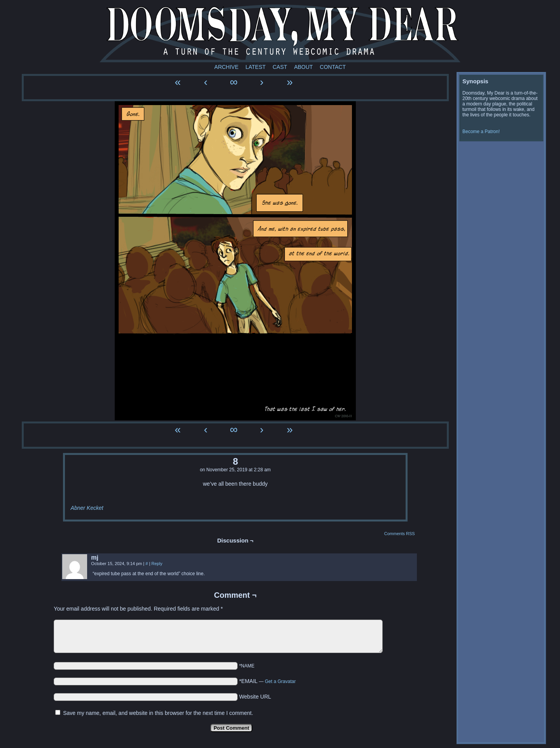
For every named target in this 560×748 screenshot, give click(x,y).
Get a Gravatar (280, 681)
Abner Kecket (87, 508)
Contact (333, 67)
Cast (280, 67)
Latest (255, 67)
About (303, 67)
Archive (226, 67)
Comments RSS (400, 534)
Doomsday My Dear (280, 33)
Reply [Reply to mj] (157, 564)
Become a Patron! (481, 132)
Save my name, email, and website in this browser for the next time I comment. (158, 713)
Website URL (255, 697)
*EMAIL (268, 681)
